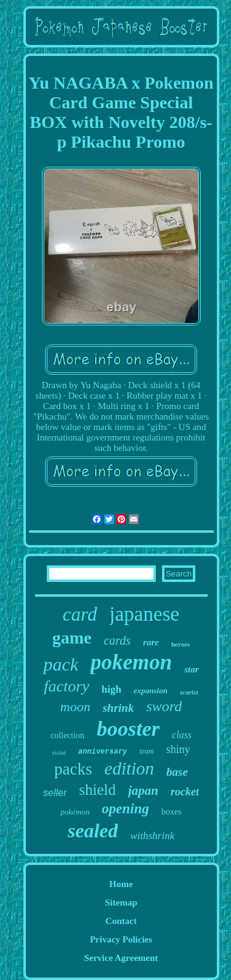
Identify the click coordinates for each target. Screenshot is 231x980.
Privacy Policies (121, 939)
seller (55, 793)
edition (130, 768)
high (111, 689)
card (80, 614)
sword (164, 706)
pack (61, 664)
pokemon (131, 662)
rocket (185, 792)
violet (59, 753)
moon (75, 707)
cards (117, 640)
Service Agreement (121, 958)
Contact (121, 921)
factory (67, 686)
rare (151, 642)
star (191, 669)
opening (125, 809)
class (182, 735)
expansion (151, 691)
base (177, 772)
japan (143, 791)
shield (97, 790)
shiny (178, 749)
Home (121, 884)
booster (128, 729)
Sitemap (121, 902)
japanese (145, 614)
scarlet (189, 692)
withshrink (152, 836)
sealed (93, 831)
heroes (180, 644)
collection (67, 735)
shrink (119, 708)
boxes (172, 812)
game (72, 638)
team (146, 751)
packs (73, 769)
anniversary (103, 752)
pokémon (75, 812)
